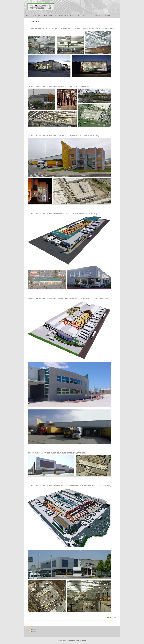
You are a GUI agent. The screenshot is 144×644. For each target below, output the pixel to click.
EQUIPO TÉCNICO (37, 16)
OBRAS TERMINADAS (50, 16)
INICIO (27, 16)
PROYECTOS (80, 16)
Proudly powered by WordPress (67, 641)
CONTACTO (107, 16)
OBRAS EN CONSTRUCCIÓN (66, 16)
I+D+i (88, 16)
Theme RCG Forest (81, 641)
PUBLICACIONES (97, 16)
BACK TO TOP (112, 618)
